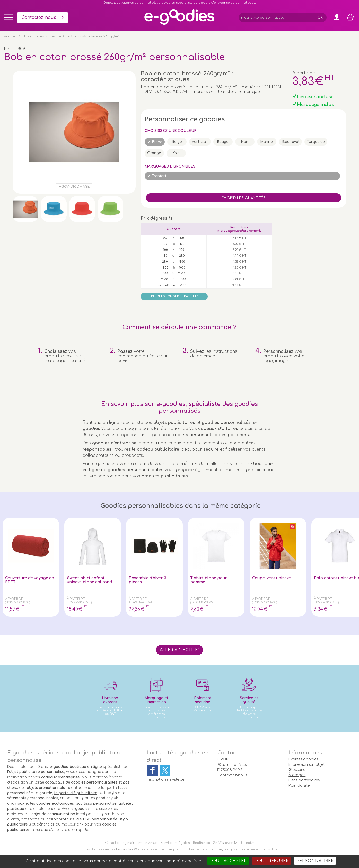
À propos (297, 775)
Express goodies (303, 759)
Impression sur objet (307, 765)
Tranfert (159, 176)
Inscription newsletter (166, 780)
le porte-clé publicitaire (76, 793)
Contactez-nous (39, 18)
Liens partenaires (304, 780)
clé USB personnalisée (97, 819)
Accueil (10, 36)
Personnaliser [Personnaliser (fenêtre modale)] (315, 861)
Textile (55, 36)
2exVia (218, 843)
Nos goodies (33, 36)
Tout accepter (228, 861)
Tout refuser (272, 861)
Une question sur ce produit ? (174, 297)
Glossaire (297, 770)
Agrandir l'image (74, 187)
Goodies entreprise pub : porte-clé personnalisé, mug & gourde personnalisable (209, 849)
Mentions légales (175, 843)
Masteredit (243, 843)
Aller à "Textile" (179, 650)
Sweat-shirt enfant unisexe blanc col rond (91, 580)
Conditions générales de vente (131, 843)
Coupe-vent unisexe (273, 578)
